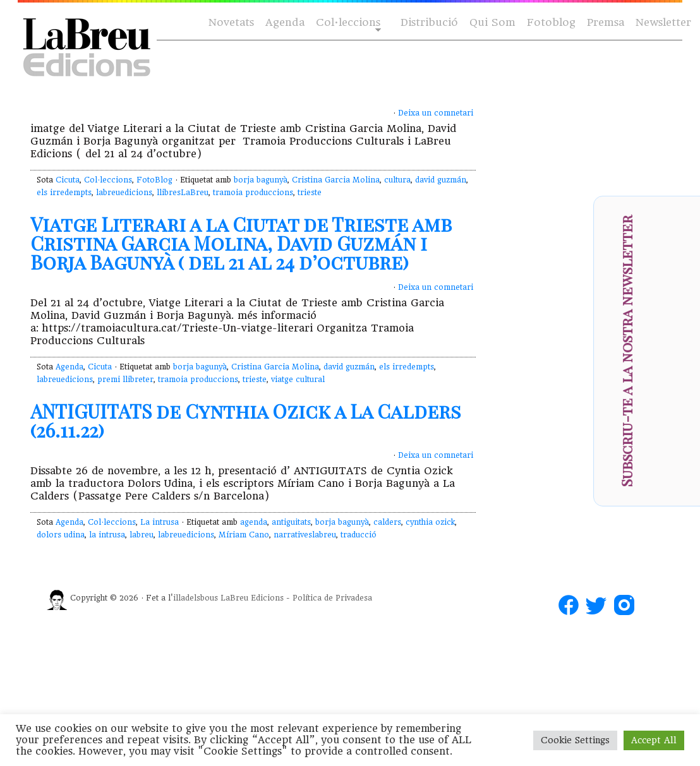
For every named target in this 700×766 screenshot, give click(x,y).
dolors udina (61, 535)
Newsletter (663, 22)
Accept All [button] (654, 740)
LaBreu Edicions (252, 598)
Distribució (429, 22)
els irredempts (64, 193)
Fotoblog (551, 22)
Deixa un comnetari (436, 113)
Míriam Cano (244, 535)
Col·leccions (347, 23)
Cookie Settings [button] (575, 740)
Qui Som (492, 22)
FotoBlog (154, 180)
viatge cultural (298, 380)
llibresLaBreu (183, 193)
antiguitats (291, 522)
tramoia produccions (253, 193)
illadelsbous (196, 598)
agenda (254, 522)
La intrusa (160, 522)
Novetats (231, 22)
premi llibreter (125, 380)
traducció (359, 535)
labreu (142, 535)
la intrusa (107, 535)
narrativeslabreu (305, 535)
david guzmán (441, 180)
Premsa (606, 22)
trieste (310, 193)
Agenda (285, 22)
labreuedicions (124, 193)
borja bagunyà (261, 180)
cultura (397, 180)
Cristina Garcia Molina (336, 180)
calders (387, 522)
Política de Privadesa (332, 598)
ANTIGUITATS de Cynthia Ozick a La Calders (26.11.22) (246, 421)
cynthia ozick (430, 522)
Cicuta (68, 180)
